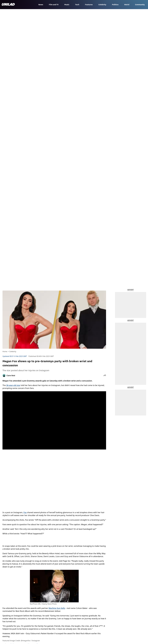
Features (89, 5)
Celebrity (102, 5)
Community (140, 5)
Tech (77, 5)
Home (5, 351)
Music (67, 5)
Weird (127, 5)
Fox (25, 512)
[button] (105, 376)
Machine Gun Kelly (57, 608)
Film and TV (54, 5)
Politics (115, 5)
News (41, 5)
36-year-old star (13, 385)
